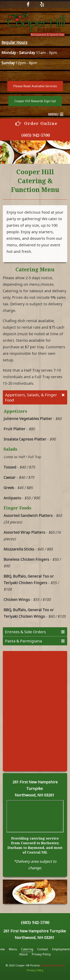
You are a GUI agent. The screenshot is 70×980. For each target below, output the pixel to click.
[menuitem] (13, 949)
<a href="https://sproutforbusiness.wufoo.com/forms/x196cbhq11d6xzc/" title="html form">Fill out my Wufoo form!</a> (35, 711)
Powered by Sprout (52, 965)
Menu (13, 949)
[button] (35, 86)
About (23, 954)
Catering (27, 949)
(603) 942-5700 (38, 135)
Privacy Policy (41, 954)
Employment (61, 949)
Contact (43, 949)
